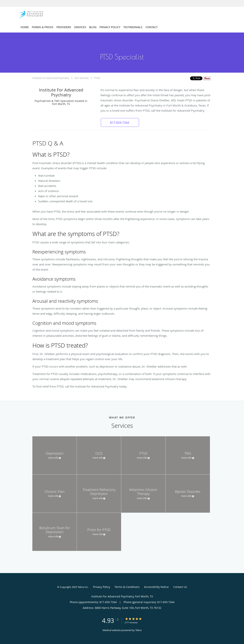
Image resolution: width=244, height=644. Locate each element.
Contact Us (180, 587)
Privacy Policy (102, 587)
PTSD (97, 78)
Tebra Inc (83, 587)
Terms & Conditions (127, 587)
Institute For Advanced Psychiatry (51, 78)
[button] (120, 122)
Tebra (138, 630)
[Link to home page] (26, 14)
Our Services (82, 78)
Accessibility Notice (156, 587)
